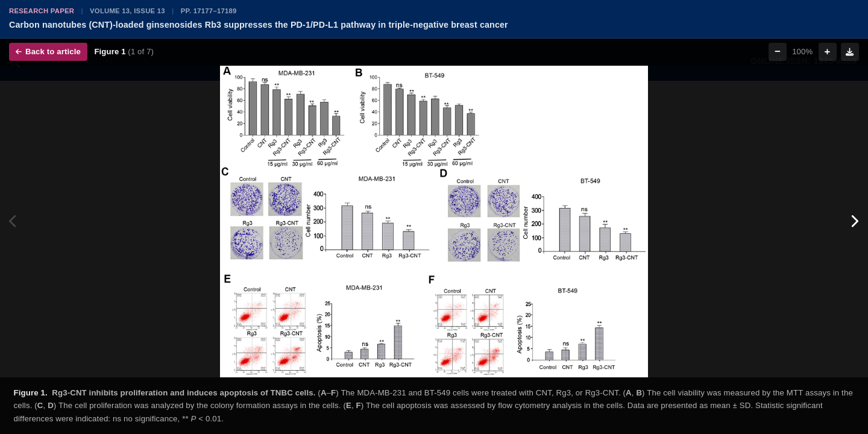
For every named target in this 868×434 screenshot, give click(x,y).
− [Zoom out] (778, 52)
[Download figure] (850, 52)
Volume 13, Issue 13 (127, 11)
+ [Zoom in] (828, 52)
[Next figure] (854, 222)
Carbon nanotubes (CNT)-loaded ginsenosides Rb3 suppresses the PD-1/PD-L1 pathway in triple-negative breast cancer (259, 25)
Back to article (48, 52)
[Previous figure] (14, 222)
